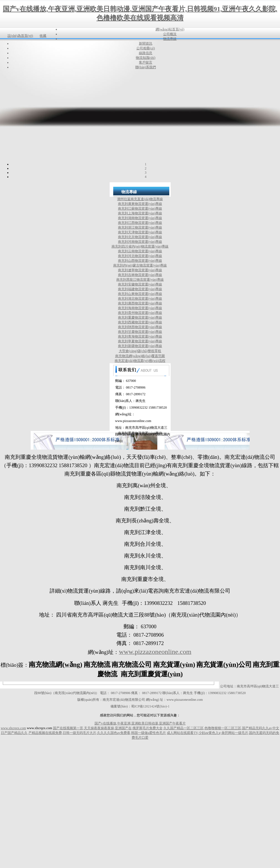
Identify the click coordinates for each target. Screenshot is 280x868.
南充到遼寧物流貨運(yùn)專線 (140, 270)
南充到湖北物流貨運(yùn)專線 (140, 299)
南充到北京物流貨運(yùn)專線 (140, 237)
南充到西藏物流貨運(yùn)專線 (140, 322)
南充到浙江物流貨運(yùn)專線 (140, 227)
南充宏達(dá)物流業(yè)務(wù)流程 (140, 361)
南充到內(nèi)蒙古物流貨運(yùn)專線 (140, 265)
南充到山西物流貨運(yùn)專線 (140, 261)
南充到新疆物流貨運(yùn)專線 (140, 346)
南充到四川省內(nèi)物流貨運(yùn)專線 (140, 246)
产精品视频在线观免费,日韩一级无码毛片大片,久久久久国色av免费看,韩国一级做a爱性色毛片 (97, 733)
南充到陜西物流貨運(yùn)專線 (140, 327)
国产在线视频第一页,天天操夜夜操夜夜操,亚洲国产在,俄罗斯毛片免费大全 (108, 728)
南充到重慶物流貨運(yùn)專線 (140, 317)
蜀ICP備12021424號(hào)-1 (150, 706)
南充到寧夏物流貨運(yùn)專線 (140, 341)
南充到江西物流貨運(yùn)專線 (140, 223)
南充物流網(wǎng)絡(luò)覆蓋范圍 (140, 356)
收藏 (43, 36)
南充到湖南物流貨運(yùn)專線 (140, 218)
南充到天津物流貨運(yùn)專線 (140, 232)
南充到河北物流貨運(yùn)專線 (140, 256)
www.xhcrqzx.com (14, 728)
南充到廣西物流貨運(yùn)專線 (140, 303)
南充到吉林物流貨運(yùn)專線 (140, 275)
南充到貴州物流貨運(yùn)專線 (140, 313)
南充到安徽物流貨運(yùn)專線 (140, 284)
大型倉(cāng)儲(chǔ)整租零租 (140, 351)
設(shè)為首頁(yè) (20, 36)
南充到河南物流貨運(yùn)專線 (140, 242)
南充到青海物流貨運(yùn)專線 (140, 336)
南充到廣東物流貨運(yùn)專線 (140, 204)
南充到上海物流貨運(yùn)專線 (140, 213)
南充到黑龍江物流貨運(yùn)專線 (140, 280)
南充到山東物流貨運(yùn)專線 (140, 294)
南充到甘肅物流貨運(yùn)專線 (140, 332)
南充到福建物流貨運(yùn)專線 (140, 289)
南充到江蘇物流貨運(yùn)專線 (140, 208)
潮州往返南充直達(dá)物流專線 (140, 199)
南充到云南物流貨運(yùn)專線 (140, 251)
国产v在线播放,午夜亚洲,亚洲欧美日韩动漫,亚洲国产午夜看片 (140, 723)
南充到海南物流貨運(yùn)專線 (140, 308)
